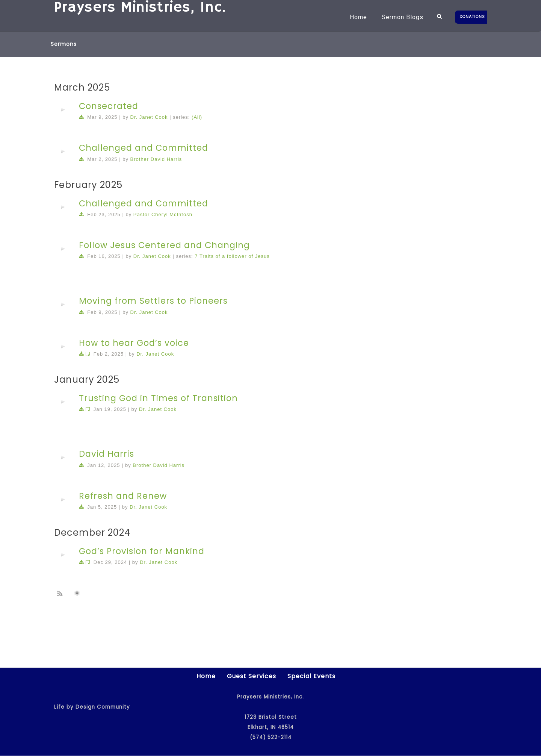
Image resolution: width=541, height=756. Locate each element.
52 (348, 618)
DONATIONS (472, 17)
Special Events (311, 676)
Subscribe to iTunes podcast (78, 594)
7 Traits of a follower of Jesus (232, 256)
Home (352, 17)
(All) (197, 117)
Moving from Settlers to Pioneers (153, 301)
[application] (63, 109)
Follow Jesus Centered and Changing (164, 245)
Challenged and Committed (144, 148)
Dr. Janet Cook (149, 117)
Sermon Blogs (397, 17)
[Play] (63, 109)
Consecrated (109, 106)
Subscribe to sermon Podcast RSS (61, 593)
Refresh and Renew (123, 496)
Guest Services (252, 676)
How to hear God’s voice (134, 343)
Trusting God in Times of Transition (158, 398)
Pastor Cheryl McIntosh (163, 214)
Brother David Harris (156, 159)
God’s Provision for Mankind (142, 551)
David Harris (107, 454)
